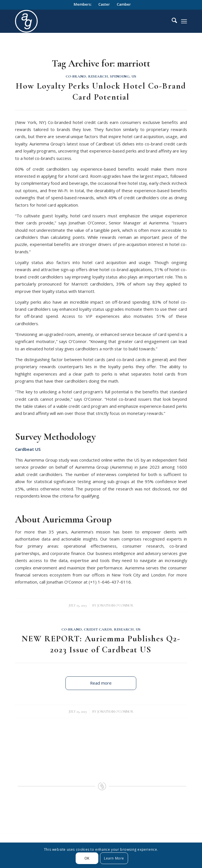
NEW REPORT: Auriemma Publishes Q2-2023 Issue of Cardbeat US (101, 644)
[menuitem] (83, 4)
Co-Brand (76, 76)
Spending (120, 76)
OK (87, 858)
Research (98, 76)
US (134, 76)
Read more (101, 683)
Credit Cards (98, 629)
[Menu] (184, 21)
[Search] (172, 21)
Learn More (114, 858)
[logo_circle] (84, 21)
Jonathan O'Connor (115, 605)
